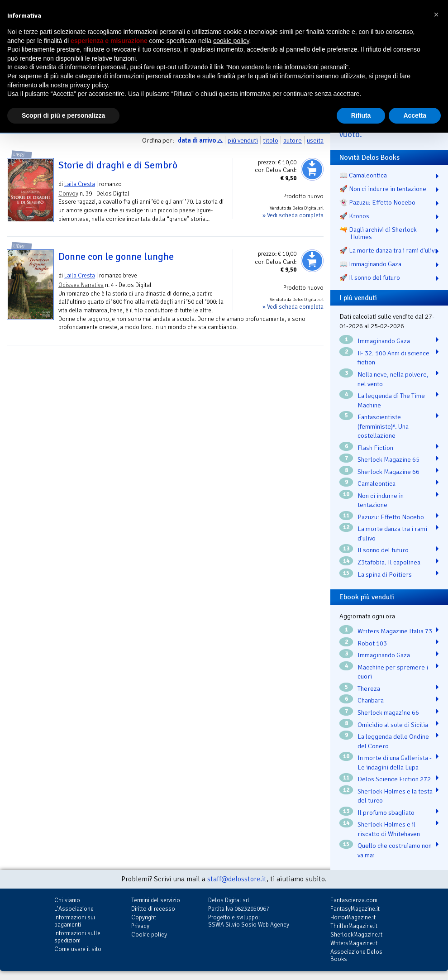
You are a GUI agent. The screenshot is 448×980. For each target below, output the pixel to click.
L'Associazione (74, 909)
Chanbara (371, 700)
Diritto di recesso (153, 909)
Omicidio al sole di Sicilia (393, 725)
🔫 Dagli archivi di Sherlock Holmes (378, 233)
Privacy (140, 926)
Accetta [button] (415, 115)
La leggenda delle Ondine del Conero (393, 741)
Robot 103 (372, 643)
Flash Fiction (375, 448)
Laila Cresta (80, 184)
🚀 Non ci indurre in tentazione (383, 189)
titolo (271, 140)
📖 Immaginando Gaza (370, 264)
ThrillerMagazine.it (354, 926)
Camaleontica (377, 483)
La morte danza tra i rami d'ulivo (392, 533)
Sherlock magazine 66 (388, 712)
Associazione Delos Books (356, 955)
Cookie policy (149, 935)
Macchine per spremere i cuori (393, 672)
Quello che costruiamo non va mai (395, 850)
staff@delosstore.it (237, 879)
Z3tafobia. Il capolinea (389, 562)
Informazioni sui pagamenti (75, 921)
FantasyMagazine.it (355, 909)
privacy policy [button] (89, 85)
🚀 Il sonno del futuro (370, 277)
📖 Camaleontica (363, 175)
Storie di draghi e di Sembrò (118, 165)
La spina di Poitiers (385, 574)
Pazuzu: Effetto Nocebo (391, 517)
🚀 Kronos (354, 216)
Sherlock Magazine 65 (388, 459)
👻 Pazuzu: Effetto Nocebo (377, 202)
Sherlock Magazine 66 (388, 472)
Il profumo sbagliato (386, 813)
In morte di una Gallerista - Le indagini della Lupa (395, 762)
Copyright (144, 917)
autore (293, 140)
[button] (436, 14)
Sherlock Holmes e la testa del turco (395, 796)
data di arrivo (197, 140)
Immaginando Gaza (384, 341)
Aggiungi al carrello (312, 169)
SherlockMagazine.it (356, 935)
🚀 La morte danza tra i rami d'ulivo (389, 250)
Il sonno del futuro (383, 550)
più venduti (243, 140)
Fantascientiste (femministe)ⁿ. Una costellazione (383, 426)
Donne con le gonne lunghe (116, 257)
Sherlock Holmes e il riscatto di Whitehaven (389, 829)
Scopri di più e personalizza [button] (63, 115)
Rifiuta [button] (361, 115)
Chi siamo (67, 900)
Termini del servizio (156, 900)
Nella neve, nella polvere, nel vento (393, 379)
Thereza (369, 688)
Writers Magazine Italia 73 (395, 631)
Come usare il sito (78, 949)
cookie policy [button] (231, 41)
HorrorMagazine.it (353, 917)
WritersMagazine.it (354, 943)
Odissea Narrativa (81, 285)
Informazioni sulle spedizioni (77, 937)
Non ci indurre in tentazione (381, 500)
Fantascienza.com (354, 900)
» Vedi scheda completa (293, 215)
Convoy (68, 194)
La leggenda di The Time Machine (391, 400)
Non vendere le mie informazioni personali (287, 67)
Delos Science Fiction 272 (394, 779)
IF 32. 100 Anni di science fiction (393, 358)
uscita (315, 140)
